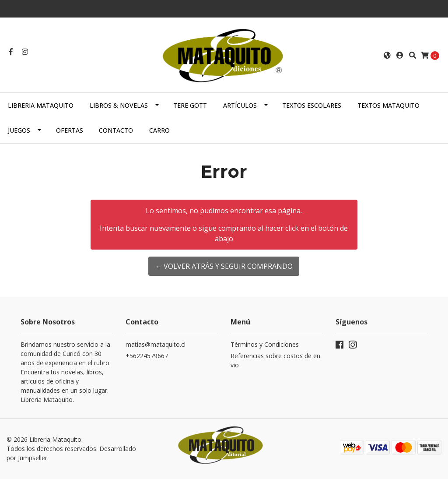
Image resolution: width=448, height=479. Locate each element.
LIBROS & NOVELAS (119, 105)
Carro (159, 130)
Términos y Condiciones (265, 344)
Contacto (116, 130)
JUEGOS (19, 130)
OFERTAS (70, 130)
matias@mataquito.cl (156, 344)
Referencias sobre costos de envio (275, 360)
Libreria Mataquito (41, 105)
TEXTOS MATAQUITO (388, 105)
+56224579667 (147, 356)
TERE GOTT (190, 105)
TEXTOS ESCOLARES (312, 105)
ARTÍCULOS (240, 105)
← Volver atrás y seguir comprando (224, 266)
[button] (387, 55)
